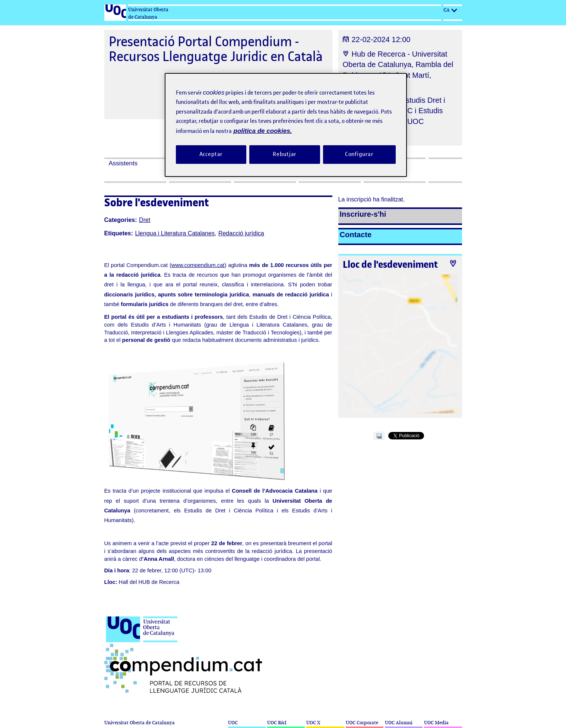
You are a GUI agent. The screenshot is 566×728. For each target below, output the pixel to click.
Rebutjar (285, 154)
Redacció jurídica (241, 233)
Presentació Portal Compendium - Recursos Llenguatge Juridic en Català (216, 49)
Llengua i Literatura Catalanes (175, 233)
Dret (145, 220)
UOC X (313, 723)
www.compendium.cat (198, 265)
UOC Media (436, 723)
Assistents (123, 163)
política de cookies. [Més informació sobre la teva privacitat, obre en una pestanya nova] (263, 131)
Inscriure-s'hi (363, 214)
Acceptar (211, 154)
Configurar (360, 154)
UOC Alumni (399, 723)
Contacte (356, 235)
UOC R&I (277, 723)
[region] (286, 125)
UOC (233, 723)
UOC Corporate (362, 723)
